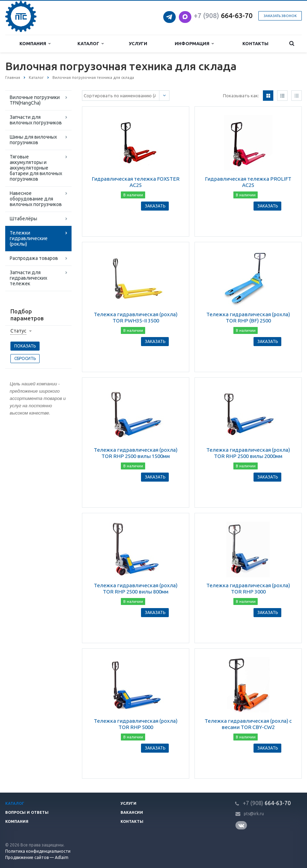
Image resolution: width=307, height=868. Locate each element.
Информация (194, 44)
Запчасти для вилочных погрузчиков (36, 120)
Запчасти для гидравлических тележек (28, 278)
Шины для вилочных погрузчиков (33, 140)
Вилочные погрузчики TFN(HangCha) (35, 100)
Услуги (138, 43)
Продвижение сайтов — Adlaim (37, 857)
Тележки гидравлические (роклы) (29, 238)
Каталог (90, 44)
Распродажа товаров (34, 258)
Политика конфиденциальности (38, 851)
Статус (18, 331)
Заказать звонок (280, 16)
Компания (35, 44)
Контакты (255, 43)
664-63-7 (221, 15)
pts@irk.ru (254, 814)
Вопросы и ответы (27, 812)
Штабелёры (23, 219)
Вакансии (132, 812)
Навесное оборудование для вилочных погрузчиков (36, 199)
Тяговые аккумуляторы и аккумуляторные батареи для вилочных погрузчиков (36, 168)
